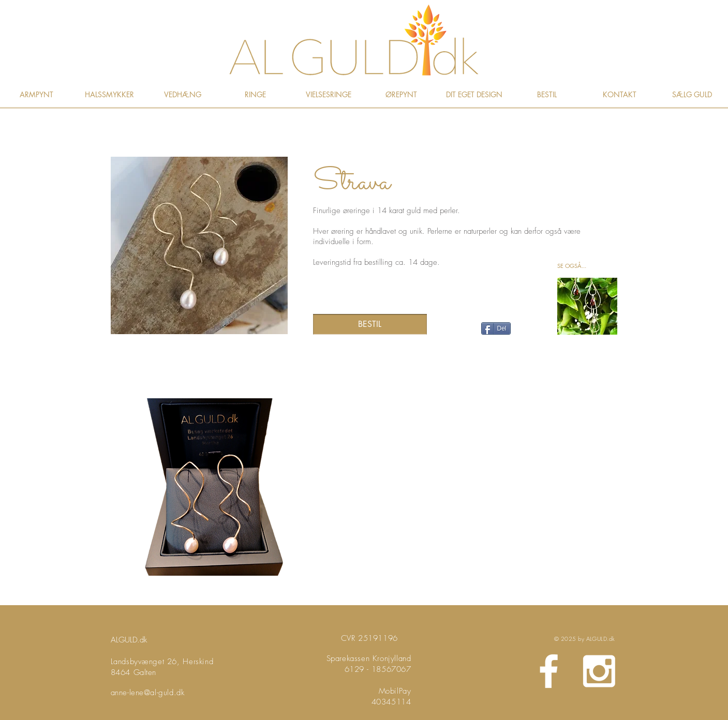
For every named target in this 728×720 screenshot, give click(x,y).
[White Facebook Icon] (549, 671)
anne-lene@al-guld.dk (148, 693)
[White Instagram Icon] (599, 671)
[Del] (496, 328)
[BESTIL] (370, 324)
